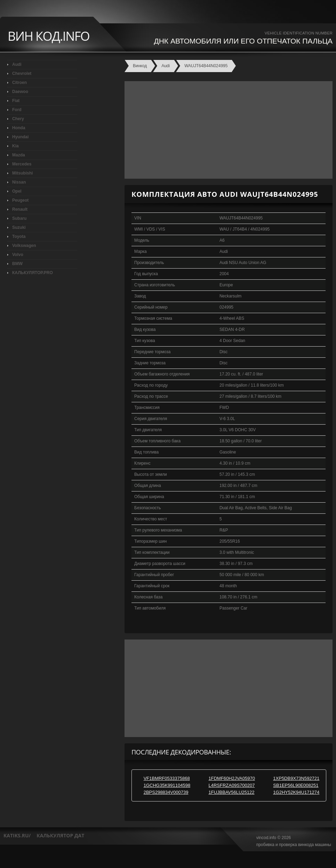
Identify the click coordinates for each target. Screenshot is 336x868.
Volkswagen (24, 246)
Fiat (16, 101)
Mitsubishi (22, 173)
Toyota (19, 237)
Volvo (18, 255)
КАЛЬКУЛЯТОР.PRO (33, 273)
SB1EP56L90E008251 (296, 785)
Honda (19, 128)
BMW (17, 264)
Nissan (19, 182)
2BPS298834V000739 (166, 792)
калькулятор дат (60, 835)
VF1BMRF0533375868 (167, 778)
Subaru (19, 218)
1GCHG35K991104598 (167, 785)
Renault (20, 209)
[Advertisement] (227, 130)
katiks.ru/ (17, 835)
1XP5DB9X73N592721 (296, 778)
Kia (15, 146)
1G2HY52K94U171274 (296, 792)
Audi (17, 64)
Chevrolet (22, 73)
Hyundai (20, 137)
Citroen (19, 83)
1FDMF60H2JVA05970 (232, 778)
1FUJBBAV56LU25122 (232, 792)
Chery (18, 119)
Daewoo (20, 92)
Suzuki (19, 227)
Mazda (19, 155)
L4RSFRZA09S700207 (232, 785)
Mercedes (22, 164)
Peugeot (20, 200)
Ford (17, 110)
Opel (17, 191)
